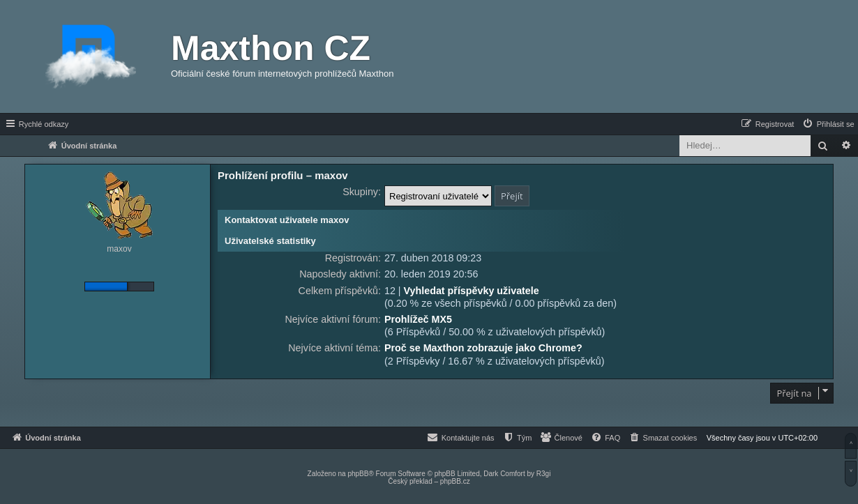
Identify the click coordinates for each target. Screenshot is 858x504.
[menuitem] (828, 124)
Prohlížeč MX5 (418, 319)
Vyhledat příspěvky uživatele (472, 291)
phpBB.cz (455, 481)
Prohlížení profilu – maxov (283, 175)
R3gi (544, 474)
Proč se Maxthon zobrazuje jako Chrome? (483, 348)
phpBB (358, 474)
